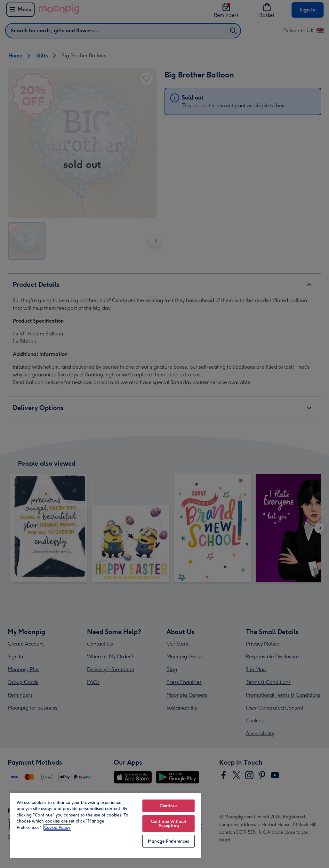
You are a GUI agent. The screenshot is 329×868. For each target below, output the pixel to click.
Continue (169, 806)
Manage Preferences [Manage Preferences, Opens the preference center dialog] (169, 841)
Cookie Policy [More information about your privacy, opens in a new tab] (57, 828)
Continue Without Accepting (169, 824)
